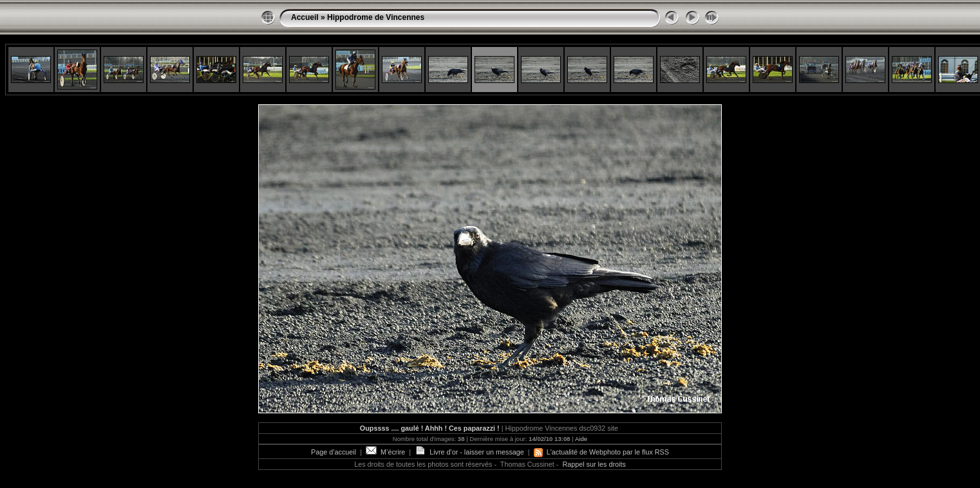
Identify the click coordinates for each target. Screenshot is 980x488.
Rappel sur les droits (594, 464)
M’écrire (385, 452)
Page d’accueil (334, 452)
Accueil (305, 17)
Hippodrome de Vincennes (376, 17)
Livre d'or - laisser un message (469, 452)
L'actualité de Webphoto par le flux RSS (601, 452)
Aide (581, 439)
